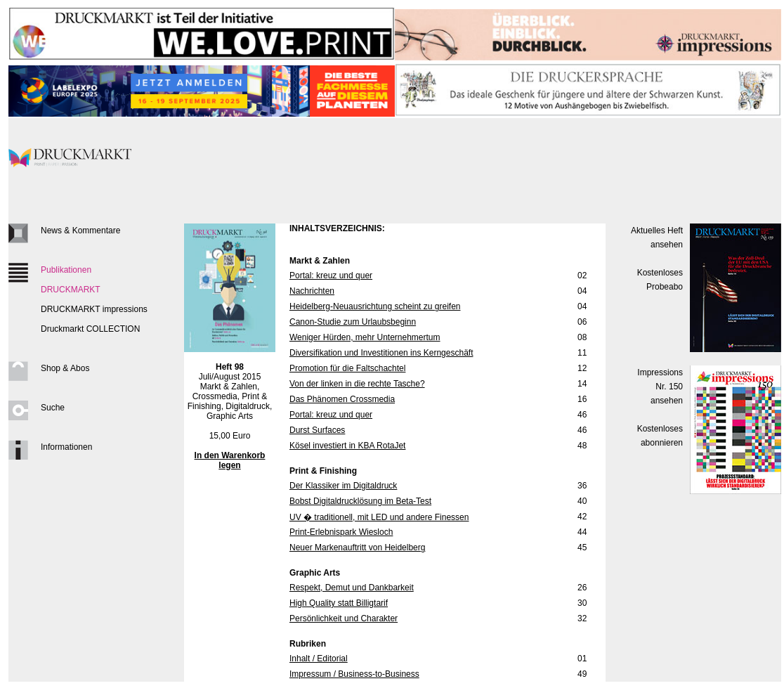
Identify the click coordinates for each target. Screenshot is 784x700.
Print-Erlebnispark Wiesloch (341, 532)
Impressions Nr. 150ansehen (660, 387)
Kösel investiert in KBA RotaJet (347, 446)
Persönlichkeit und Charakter (344, 618)
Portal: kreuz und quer (331, 276)
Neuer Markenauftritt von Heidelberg (357, 547)
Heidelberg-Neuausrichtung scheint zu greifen (375, 306)
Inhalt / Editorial (319, 659)
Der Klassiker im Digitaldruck (343, 486)
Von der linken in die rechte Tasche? (357, 384)
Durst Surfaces (317, 430)
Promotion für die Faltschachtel (347, 368)
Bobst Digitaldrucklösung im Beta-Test (360, 501)
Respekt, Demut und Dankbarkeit (352, 588)
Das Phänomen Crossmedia (342, 399)
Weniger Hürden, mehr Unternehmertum (365, 337)
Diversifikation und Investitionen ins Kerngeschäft (381, 353)
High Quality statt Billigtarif (339, 603)
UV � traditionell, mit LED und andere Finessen (379, 517)
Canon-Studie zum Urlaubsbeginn (353, 322)
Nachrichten (312, 291)
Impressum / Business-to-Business (354, 674)
